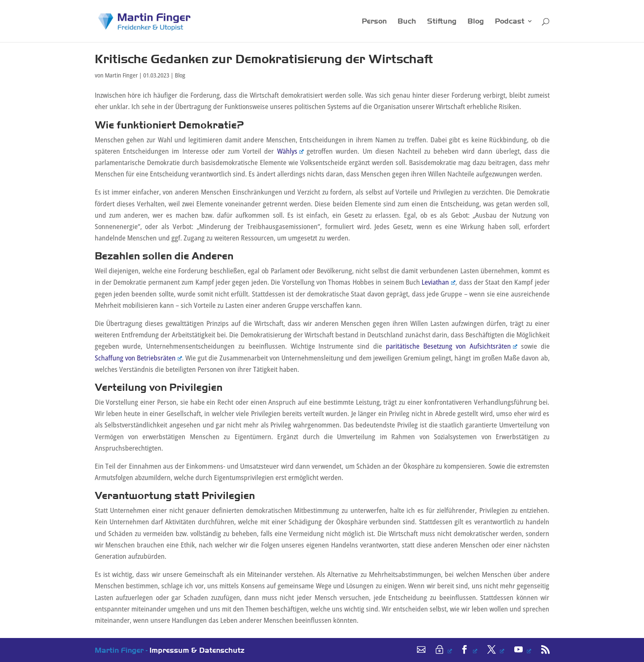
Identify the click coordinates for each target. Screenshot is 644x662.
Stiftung (442, 22)
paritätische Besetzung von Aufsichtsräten (452, 346)
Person (374, 22)
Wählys (290, 151)
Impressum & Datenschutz (197, 650)
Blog (476, 22)
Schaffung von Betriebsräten (138, 358)
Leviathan (438, 282)
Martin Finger (121, 75)
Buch (407, 22)
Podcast (510, 22)
